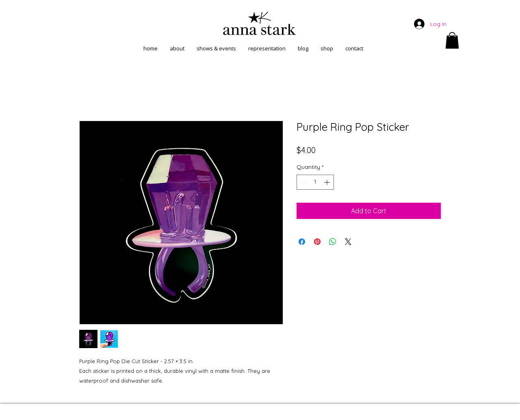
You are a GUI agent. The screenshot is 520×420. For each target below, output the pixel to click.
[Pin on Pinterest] (317, 242)
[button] (452, 40)
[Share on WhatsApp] (333, 242)
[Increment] (328, 182)
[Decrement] (303, 182)
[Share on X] (348, 242)
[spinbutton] (315, 182)
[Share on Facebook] (302, 242)
